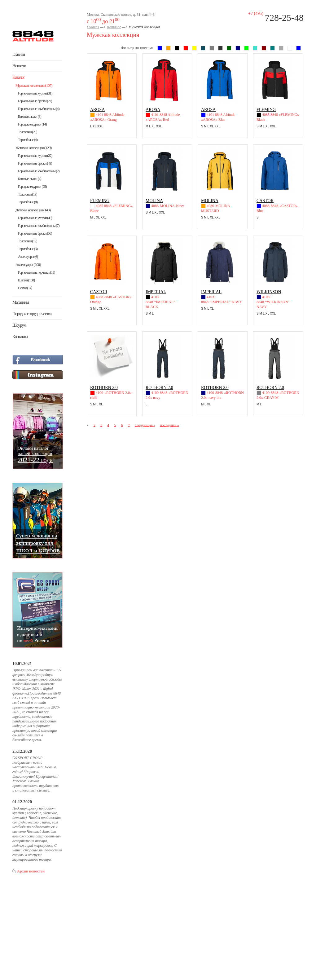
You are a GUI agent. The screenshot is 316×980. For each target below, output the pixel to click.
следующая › (145, 425)
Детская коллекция (33, 210)
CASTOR (265, 201)
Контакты (20, 337)
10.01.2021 (22, 664)
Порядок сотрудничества (32, 314)
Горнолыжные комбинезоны (39, 109)
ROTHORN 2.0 (104, 388)
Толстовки (28, 132)
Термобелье (28, 140)
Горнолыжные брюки (35, 101)
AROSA (97, 110)
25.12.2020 (22, 751)
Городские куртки (32, 124)
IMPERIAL (156, 292)
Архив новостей (31, 871)
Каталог (19, 77)
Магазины (21, 302)
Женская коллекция (33, 148)
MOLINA (154, 201)
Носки (25, 288)
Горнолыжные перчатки (36, 272)
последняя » (169, 425)
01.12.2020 (22, 802)
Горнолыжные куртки (35, 93)
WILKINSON (269, 292)
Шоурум (19, 325)
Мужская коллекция (34, 85)
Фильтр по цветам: (137, 48)
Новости (19, 66)
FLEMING (266, 110)
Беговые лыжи (30, 117)
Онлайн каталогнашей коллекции (35, 454)
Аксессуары (28, 257)
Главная (19, 54)
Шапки (26, 280)
